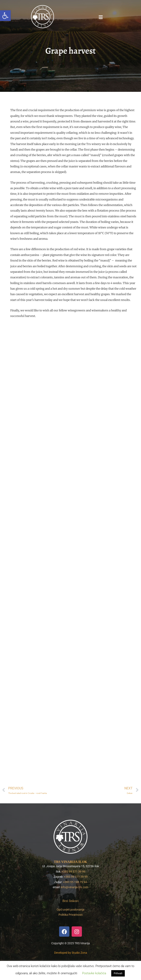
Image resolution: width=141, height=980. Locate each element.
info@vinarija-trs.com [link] (75, 887)
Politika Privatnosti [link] (70, 915)
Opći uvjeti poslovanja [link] (70, 910)
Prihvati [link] (118, 973)
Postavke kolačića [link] (94, 973)
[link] (5, 16)
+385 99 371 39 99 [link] (73, 872)
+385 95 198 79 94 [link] (75, 882)
